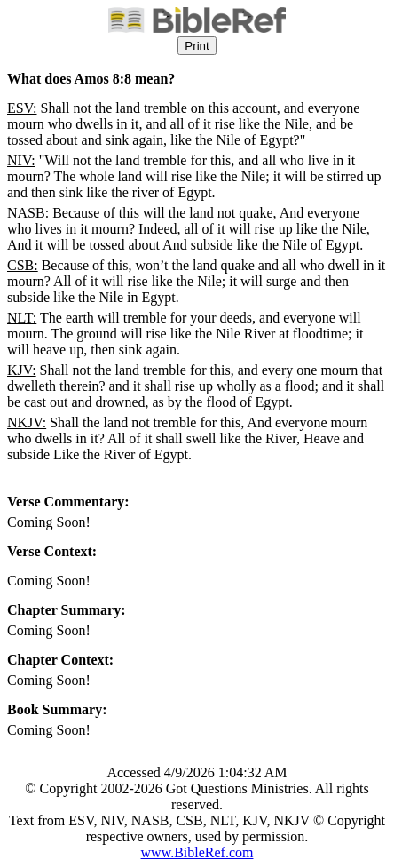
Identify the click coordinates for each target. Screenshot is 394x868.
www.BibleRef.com (197, 852)
